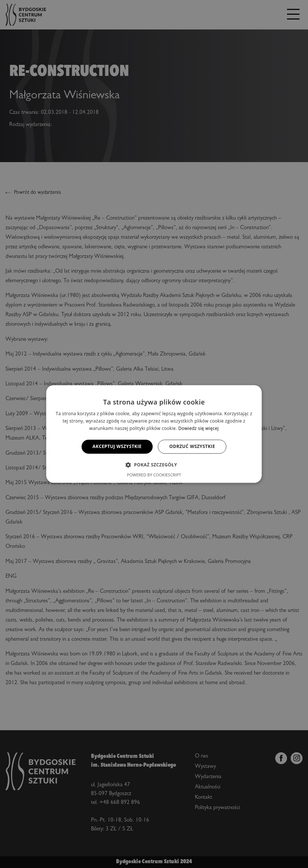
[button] (154, 465)
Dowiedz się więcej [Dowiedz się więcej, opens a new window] (199, 428)
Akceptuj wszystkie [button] (117, 446)
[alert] (154, 434)
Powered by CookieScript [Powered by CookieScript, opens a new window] (154, 475)
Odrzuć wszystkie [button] (192, 446)
